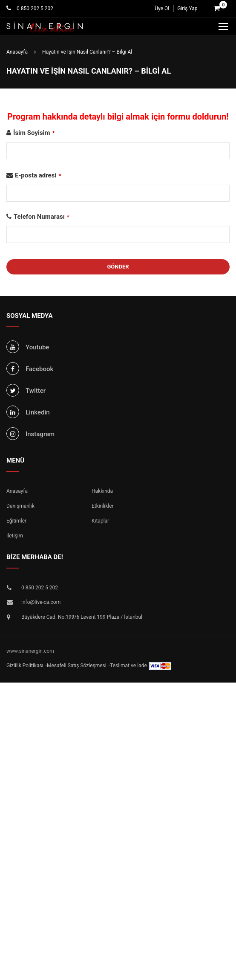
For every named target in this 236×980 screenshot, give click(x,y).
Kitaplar (100, 521)
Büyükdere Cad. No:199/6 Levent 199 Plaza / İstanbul (82, 617)
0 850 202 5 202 (34, 9)
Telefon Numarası (42, 217)
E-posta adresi (38, 175)
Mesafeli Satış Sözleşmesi (77, 666)
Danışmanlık (20, 506)
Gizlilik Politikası (25, 666)
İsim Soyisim (34, 133)
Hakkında (102, 491)
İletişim (15, 536)
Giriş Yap (187, 9)
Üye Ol (162, 9)
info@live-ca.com (41, 602)
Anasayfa (17, 491)
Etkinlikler (103, 506)
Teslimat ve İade (128, 666)
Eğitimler (16, 521)
